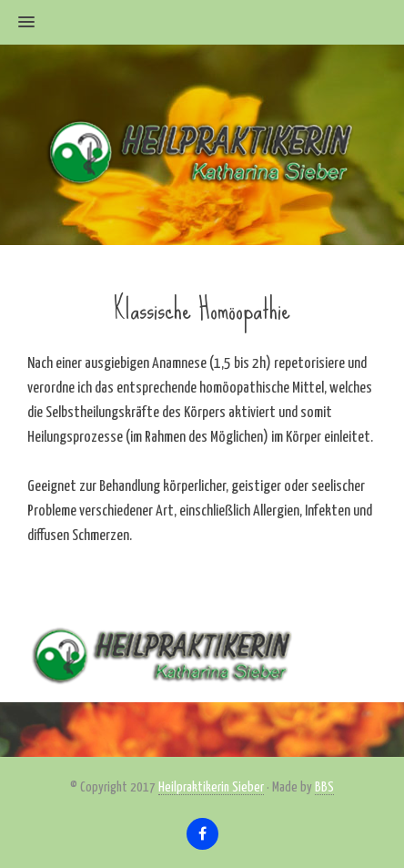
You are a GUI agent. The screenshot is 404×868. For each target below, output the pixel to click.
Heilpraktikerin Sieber (211, 787)
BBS (324, 787)
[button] (17, 23)
